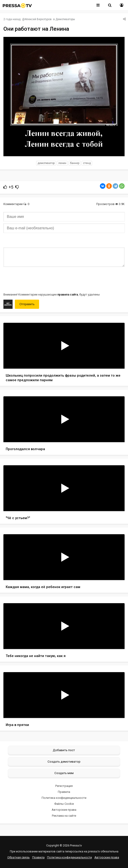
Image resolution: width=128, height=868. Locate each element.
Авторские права (64, 810)
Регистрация (64, 786)
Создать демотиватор (64, 761)
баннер (75, 163)
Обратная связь (19, 857)
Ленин (62, 163)
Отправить (27, 304)
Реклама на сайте (64, 816)
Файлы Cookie (64, 804)
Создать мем (64, 773)
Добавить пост (64, 750)
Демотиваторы (65, 19)
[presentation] (38, 279)
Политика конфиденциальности (64, 798)
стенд (87, 163)
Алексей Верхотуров (38, 19)
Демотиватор (46, 163)
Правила (64, 792)
